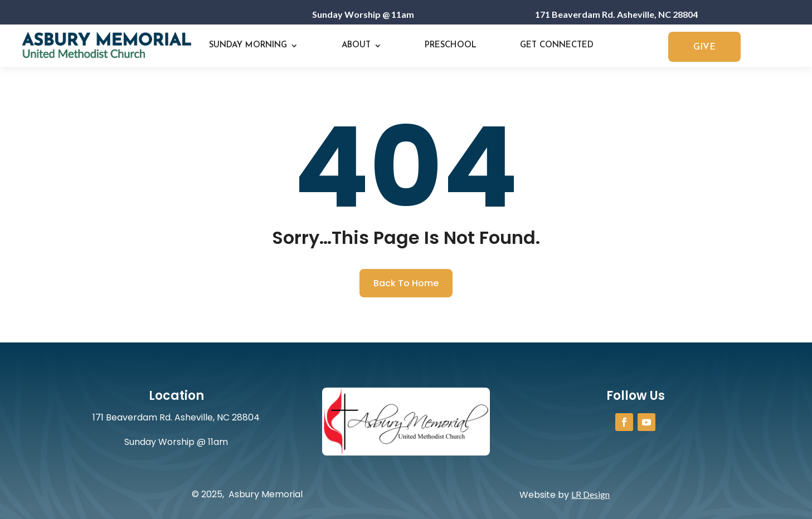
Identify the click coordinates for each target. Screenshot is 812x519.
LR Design (590, 494)
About (356, 45)
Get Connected (557, 45)
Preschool (451, 45)
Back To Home (406, 283)
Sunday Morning (248, 45)
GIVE (704, 47)
